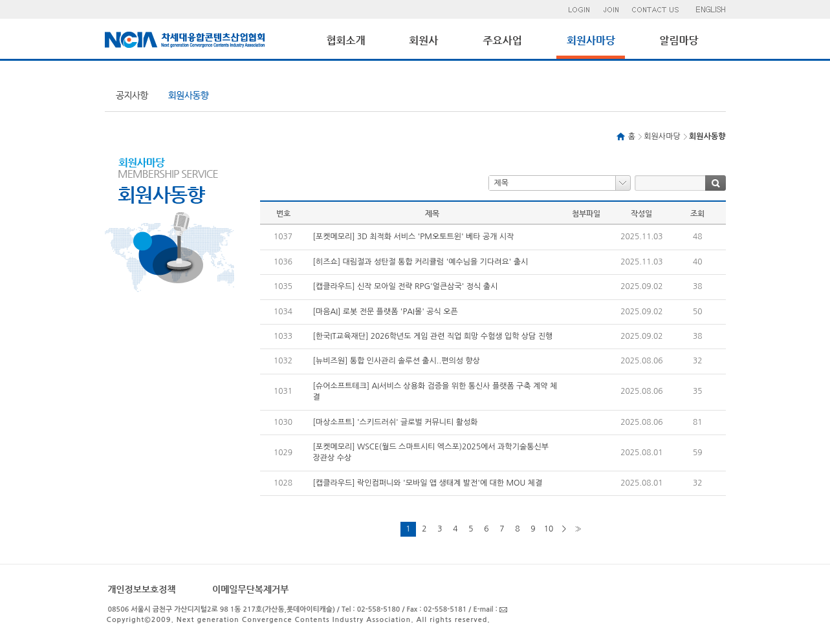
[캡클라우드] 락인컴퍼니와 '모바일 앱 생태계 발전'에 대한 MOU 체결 (428, 483)
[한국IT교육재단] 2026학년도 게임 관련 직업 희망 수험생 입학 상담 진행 (433, 336)
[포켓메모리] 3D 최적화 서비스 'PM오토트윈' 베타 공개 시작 (414, 237)
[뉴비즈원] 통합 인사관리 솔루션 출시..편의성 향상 (397, 361)
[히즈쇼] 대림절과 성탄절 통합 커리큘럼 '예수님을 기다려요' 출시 (421, 262)
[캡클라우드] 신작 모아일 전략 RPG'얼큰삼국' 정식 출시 (406, 286)
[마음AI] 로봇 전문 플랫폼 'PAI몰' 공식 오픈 (386, 312)
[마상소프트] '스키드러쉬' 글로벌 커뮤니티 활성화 (396, 422)
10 (549, 529)
